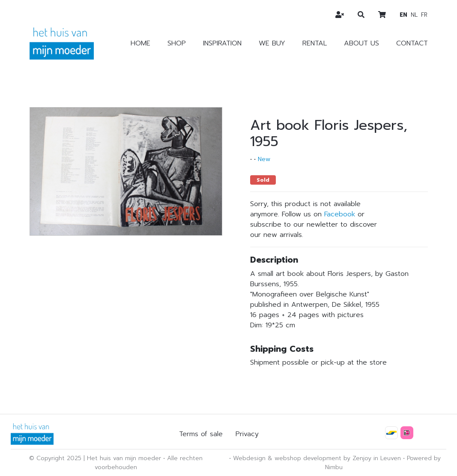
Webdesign (249, 458)
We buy (272, 43)
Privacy (247, 434)
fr (424, 15)
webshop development (308, 458)
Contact (412, 43)
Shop (177, 43)
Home (140, 43)
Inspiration (222, 43)
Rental (315, 43)
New (264, 159)
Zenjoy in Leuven (377, 458)
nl (414, 15)
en (403, 15)
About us (361, 43)
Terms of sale (201, 434)
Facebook (340, 214)
